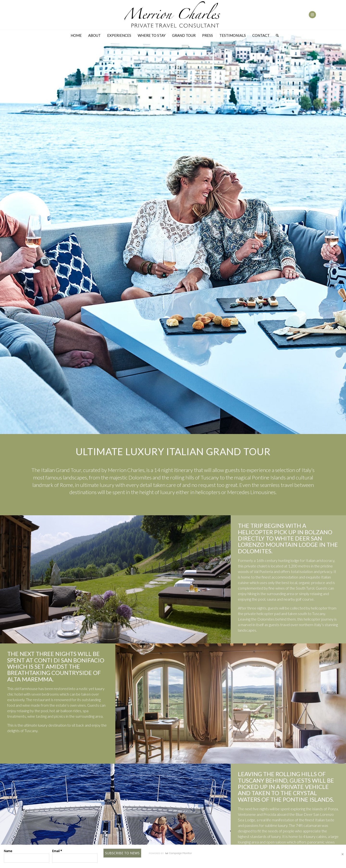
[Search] (276, 35)
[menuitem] (76, 35)
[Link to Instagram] (312, 15)
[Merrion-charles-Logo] (173, 15)
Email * (57, 851)
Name (8, 851)
